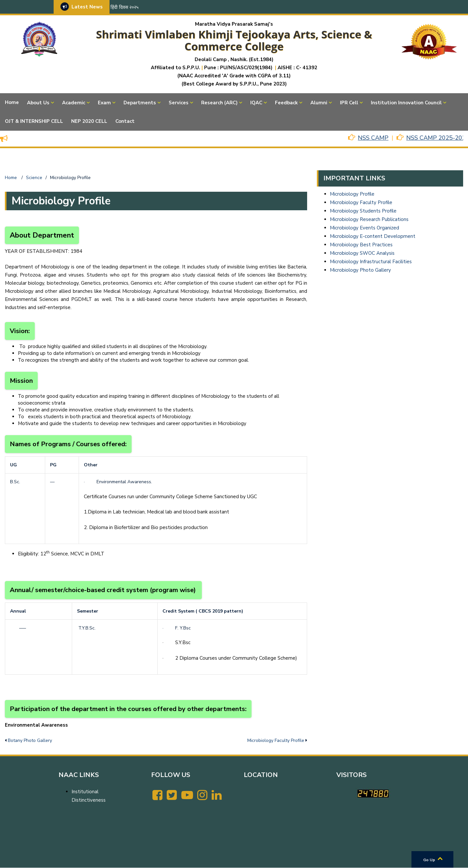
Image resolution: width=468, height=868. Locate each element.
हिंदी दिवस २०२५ (124, 7)
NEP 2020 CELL (89, 121)
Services (179, 103)
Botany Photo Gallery (30, 740)
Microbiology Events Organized (364, 228)
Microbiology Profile (352, 194)
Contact (125, 121)
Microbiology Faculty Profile (276, 740)
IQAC (256, 103)
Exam (104, 103)
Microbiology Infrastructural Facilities (371, 262)
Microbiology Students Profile (363, 211)
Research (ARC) (219, 103)
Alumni (319, 103)
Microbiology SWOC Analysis (362, 253)
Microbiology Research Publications (369, 219)
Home (12, 102)
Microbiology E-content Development (373, 236)
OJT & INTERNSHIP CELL (34, 121)
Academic (74, 103)
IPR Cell (349, 103)
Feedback (286, 103)
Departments (140, 103)
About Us (38, 103)
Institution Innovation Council (406, 103)
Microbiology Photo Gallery (360, 270)
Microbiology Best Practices (361, 245)
